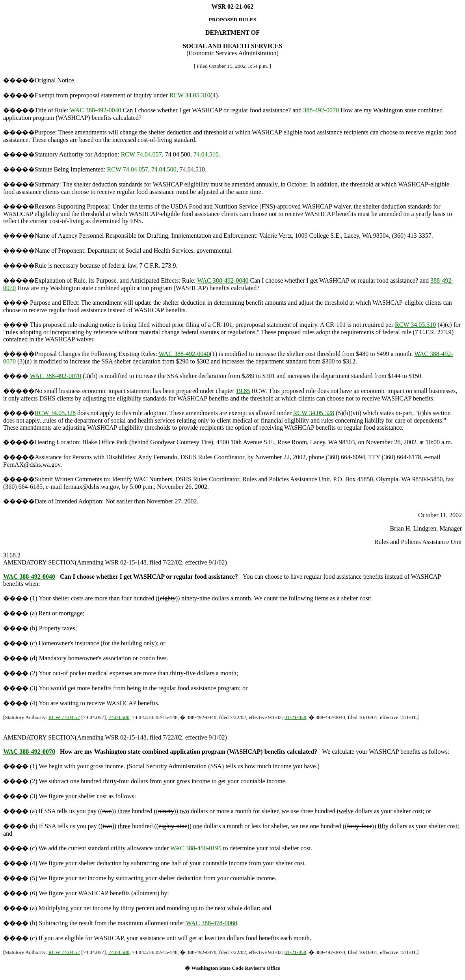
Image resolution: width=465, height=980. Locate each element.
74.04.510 (206, 154)
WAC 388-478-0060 (212, 923)
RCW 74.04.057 (141, 154)
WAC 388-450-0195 (196, 848)
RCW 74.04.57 (64, 717)
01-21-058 (296, 717)
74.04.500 (164, 169)
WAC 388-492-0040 (95, 110)
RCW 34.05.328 (55, 413)
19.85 (243, 391)
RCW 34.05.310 (190, 95)
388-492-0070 (321, 110)
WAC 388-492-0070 (56, 376)
